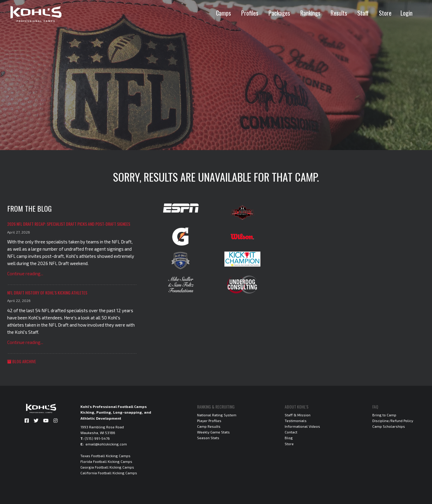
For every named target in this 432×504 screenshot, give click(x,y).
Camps (223, 13)
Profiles (250, 13)
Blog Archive (22, 361)
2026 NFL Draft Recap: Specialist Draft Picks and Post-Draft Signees (69, 224)
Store (385, 13)
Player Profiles (209, 421)
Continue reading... (25, 273)
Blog (289, 438)
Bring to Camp (384, 415)
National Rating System (217, 415)
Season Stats (208, 438)
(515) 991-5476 (97, 438)
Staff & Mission (298, 415)
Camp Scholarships (389, 426)
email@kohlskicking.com (106, 444)
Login (406, 13)
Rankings (310, 13)
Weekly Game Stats (213, 432)
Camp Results (209, 426)
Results (339, 13)
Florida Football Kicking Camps (106, 461)
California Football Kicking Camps (109, 473)
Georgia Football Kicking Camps (107, 467)
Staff (363, 13)
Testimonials (296, 421)
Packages (279, 13)
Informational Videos (302, 426)
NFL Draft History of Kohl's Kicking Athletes (47, 293)
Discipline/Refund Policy (393, 421)
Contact (291, 432)
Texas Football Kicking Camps (105, 456)
